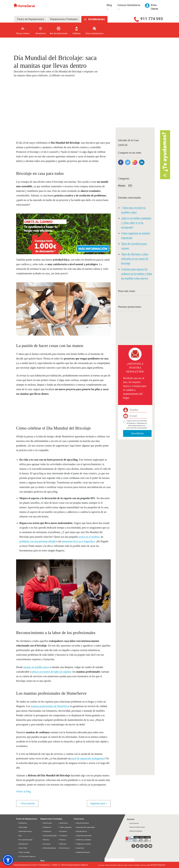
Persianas (46, 844)
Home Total (22, 848)
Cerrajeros (63, 832)
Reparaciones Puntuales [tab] (64, 19)
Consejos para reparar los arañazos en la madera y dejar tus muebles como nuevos (137, 274)
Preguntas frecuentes (83, 836)
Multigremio (23, 844)
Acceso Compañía (135, 831)
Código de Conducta (82, 852)
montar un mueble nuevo (36, 667)
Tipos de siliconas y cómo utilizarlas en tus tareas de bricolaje (135, 259)
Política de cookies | (123, 865)
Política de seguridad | (134, 865)
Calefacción (47, 827)
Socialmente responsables (85, 827)
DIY (130, 186)
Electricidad (22, 827)
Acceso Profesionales (137, 827)
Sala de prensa (81, 832)
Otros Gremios (64, 848)
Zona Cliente (134, 823)
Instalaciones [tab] (97, 19)
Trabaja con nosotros (83, 844)
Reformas (62, 844)
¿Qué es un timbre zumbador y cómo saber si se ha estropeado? (136, 223)
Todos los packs (24, 852)
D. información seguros (26, 857)
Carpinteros (63, 823)
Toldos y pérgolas (65, 827)
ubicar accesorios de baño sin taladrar (52, 672)
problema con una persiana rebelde (38, 541)
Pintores (62, 840)
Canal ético (79, 848)
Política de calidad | (146, 865)
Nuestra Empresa (82, 823)
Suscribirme (137, 433)
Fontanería (22, 823)
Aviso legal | (102, 865)
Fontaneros (47, 832)
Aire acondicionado (25, 840)
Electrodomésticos (25, 832)
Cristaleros (63, 836)
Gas (20, 836)
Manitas (122, 186)
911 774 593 (152, 19)
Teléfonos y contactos (83, 840)
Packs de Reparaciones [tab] (30, 19)
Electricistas (47, 823)
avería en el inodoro (89, 537)
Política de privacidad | (111, 865)
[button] (63, 232)
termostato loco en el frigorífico (78, 541)
